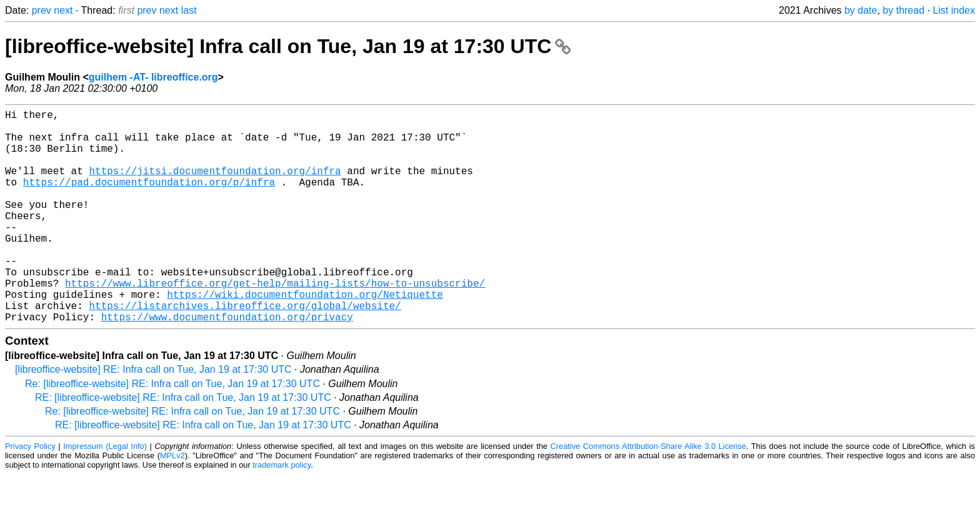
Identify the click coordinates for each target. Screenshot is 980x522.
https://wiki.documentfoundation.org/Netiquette (305, 337)
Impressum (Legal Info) (105, 494)
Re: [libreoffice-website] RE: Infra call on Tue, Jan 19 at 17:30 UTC (172, 431)
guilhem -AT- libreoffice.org (153, 77)
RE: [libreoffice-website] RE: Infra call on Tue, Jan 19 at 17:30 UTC (183, 445)
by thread (903, 10)
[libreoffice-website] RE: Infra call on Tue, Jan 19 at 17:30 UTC (153, 417)
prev (42, 10)
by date (861, 10)
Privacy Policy (30, 494)
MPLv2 (172, 503)
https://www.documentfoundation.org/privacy (227, 364)
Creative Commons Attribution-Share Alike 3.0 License (648, 494)
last (189, 10)
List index (954, 10)
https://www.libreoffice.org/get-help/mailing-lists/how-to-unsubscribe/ (275, 323)
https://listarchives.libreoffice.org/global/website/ (245, 350)
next (63, 10)
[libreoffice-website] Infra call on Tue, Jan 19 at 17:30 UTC (288, 46)
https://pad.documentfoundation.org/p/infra (149, 199)
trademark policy (282, 512)
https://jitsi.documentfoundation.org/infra (215, 185)
